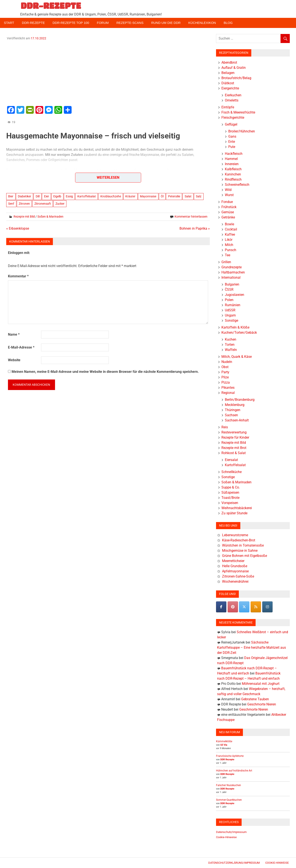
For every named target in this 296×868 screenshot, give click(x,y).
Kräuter (130, 196)
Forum (103, 23)
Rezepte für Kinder (235, 437)
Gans (232, 136)
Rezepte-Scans (130, 23)
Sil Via (224, 745)
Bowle (229, 224)
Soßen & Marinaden (50, 217)
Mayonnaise (148, 196)
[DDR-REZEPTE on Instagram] (267, 607)
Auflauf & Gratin (234, 68)
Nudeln (227, 362)
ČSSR (229, 290)
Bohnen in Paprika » (195, 228)
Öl (162, 196)
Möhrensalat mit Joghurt (261, 684)
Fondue (227, 202)
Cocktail (231, 229)
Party (225, 372)
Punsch (231, 250)
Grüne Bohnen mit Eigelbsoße (245, 556)
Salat (188, 196)
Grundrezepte (232, 267)
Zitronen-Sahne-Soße (238, 576)
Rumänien (233, 305)
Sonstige (232, 320)
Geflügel (231, 124)
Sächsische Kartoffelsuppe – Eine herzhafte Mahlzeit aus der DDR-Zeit (252, 648)
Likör (229, 240)
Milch (229, 245)
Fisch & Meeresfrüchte (238, 112)
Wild (228, 190)
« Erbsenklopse (18, 228)
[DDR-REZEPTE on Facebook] (221, 607)
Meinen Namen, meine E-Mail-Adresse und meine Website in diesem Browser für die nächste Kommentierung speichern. (105, 372)
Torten (230, 345)
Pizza (226, 382)
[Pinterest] (233, 607)
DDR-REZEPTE (51, 6)
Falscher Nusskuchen (229, 785)
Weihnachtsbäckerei (237, 508)
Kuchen (231, 339)
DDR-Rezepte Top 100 (71, 23)
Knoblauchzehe (111, 196)
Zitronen (24, 204)
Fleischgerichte (233, 118)
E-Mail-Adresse (21, 347)
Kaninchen (233, 174)
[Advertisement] (108, 72)
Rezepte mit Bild (24, 217)
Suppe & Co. (231, 487)
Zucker (60, 204)
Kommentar (18, 276)
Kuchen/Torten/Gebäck (239, 333)
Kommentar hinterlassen (191, 217)
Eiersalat (231, 460)
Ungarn (230, 315)
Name (14, 334)
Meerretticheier (233, 561)
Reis (225, 427)
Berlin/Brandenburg (240, 400)
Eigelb (57, 196)
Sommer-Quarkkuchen (229, 800)
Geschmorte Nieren (262, 704)
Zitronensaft (43, 204)
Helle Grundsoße (235, 566)
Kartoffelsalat (87, 196)
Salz (199, 196)
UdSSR (230, 310)
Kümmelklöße (224, 741)
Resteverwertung (234, 432)
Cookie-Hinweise (226, 837)
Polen (229, 300)
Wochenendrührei (235, 581)
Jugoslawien (235, 295)
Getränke (228, 217)
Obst (225, 367)
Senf (11, 204)
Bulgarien (232, 284)
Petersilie (174, 196)
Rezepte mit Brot (234, 448)
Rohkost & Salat (234, 453)
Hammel (231, 159)
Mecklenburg (235, 405)
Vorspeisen (230, 503)
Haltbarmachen (233, 272)
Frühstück (229, 207)
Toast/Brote (230, 498)
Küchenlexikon (202, 23)
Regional (228, 393)
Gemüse (228, 212)
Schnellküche (232, 472)
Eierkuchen (233, 95)
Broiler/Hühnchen (242, 131)
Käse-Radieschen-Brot (239, 540)
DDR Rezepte (227, 760)
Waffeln (231, 350)
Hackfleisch (234, 154)
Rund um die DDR (166, 23)
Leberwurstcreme (235, 535)
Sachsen (231, 415)
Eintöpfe (228, 107)
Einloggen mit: (19, 253)
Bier (11, 196)
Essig (69, 196)
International (231, 277)
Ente (232, 142)
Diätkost (228, 83)
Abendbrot (229, 62)
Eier (47, 196)
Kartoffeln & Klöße (235, 327)
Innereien (232, 164)
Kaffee (230, 234)
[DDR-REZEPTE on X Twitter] (244, 607)
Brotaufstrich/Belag (236, 78)
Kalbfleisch (233, 169)
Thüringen (233, 410)
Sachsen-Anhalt (237, 420)
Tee (228, 255)
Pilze (225, 377)
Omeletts (232, 100)
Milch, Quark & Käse (237, 357)
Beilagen (228, 73)
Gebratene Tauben (255, 699)
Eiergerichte (230, 88)
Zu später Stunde (234, 513)
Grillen (226, 262)
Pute (232, 147)
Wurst (229, 195)
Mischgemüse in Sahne (240, 551)
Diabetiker (25, 196)
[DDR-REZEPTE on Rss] (256, 607)
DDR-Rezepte (33, 23)
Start (9, 23)
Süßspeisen (230, 492)
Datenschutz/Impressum (231, 832)
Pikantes (228, 388)
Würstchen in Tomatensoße (243, 545)
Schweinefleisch (237, 185)
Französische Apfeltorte (230, 756)
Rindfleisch (233, 179)
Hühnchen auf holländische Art (234, 771)
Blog (228, 23)
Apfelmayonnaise (235, 571)
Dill (38, 196)
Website (14, 360)
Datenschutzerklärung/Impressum (234, 863)
